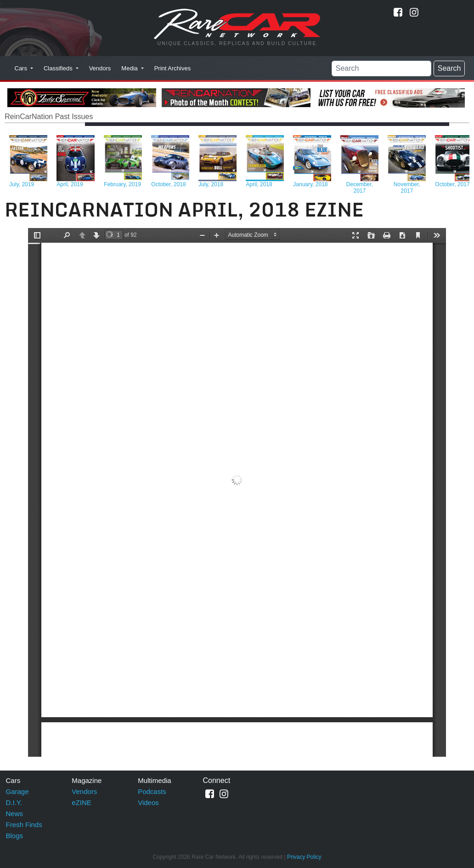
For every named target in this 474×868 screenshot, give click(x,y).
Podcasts (152, 791)
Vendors (100, 68)
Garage (17, 791)
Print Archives (172, 68)
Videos (148, 802)
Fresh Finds (24, 825)
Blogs (15, 836)
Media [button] (130, 68)
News (15, 814)
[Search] (381, 69)
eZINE (82, 802)
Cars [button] (22, 68)
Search (449, 68)
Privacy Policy (304, 857)
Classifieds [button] (59, 68)
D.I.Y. (14, 802)
